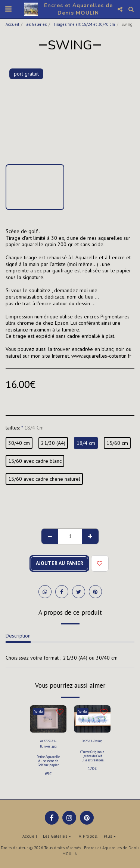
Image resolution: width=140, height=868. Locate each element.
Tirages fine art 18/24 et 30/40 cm (84, 24)
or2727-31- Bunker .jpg (48, 743)
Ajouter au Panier (60, 563)
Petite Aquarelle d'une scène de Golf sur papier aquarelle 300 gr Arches (48, 765)
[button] (8, 9)
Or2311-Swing (92, 741)
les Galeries (36, 24)
